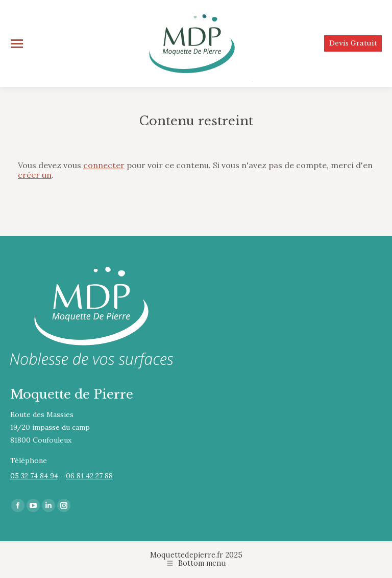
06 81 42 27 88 (89, 476)
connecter (104, 165)
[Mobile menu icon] (17, 44)
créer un (35, 175)
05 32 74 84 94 (34, 476)
